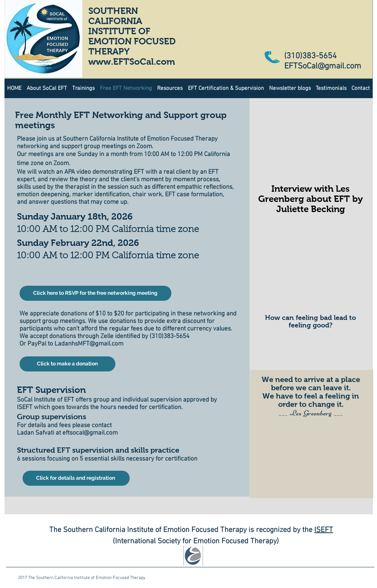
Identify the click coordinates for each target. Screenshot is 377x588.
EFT (327, 530)
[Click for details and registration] (76, 478)
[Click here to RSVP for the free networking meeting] (95, 293)
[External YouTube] (311, 269)
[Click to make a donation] (67, 364)
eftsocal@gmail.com (90, 433)
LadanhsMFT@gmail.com (89, 344)
